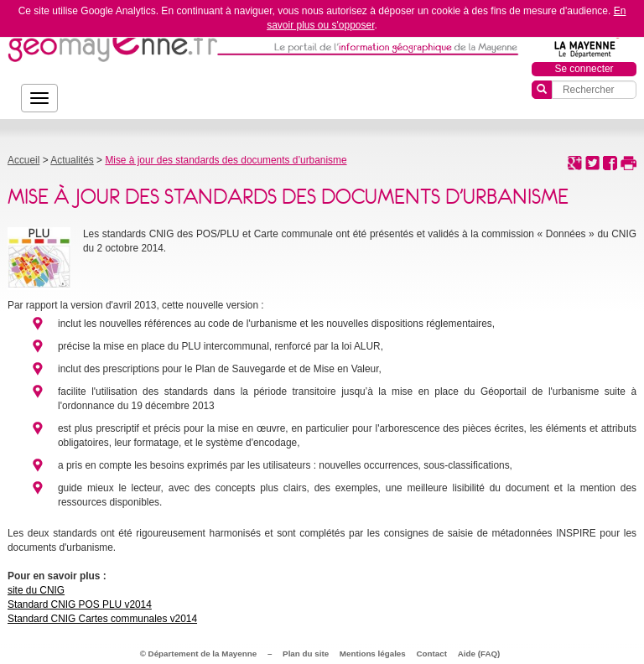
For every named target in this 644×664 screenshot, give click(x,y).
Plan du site (306, 654)
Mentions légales (373, 654)
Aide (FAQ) (479, 654)
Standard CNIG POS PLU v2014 (80, 604)
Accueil (23, 160)
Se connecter (584, 69)
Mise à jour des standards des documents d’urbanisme (226, 160)
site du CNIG (36, 590)
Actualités (72, 160)
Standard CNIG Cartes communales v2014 (102, 619)
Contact (432, 654)
